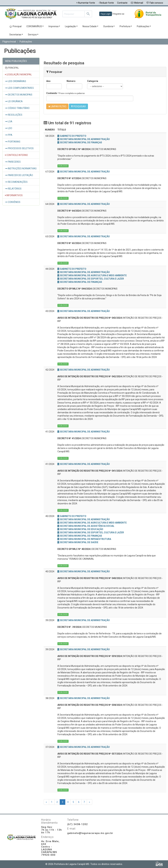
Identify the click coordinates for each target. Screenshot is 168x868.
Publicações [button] (144, 26)
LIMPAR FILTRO (57, 106)
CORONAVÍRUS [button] (35, 26)
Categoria (93, 81)
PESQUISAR (78, 106)
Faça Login (106, 14)
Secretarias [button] (16, 35)
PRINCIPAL (12, 68)
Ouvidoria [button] (109, 26)
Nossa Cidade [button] (90, 26)
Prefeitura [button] (126, 26)
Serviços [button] (33, 35)
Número (71, 81)
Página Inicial (9, 42)
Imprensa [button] (54, 26)
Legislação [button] (71, 26)
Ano (48, 81)
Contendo (66, 93)
